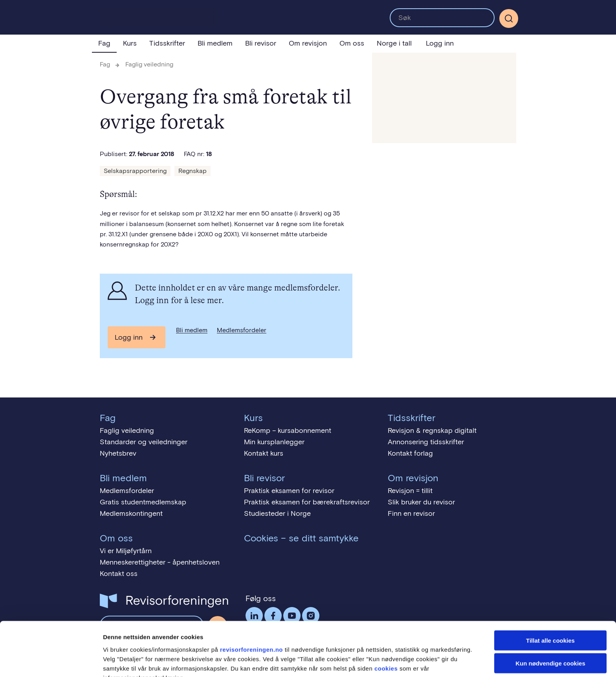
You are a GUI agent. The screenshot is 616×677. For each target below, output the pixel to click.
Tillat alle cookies (550, 599)
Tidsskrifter (167, 43)
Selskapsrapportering (135, 171)
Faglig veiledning (149, 64)
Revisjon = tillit (410, 491)
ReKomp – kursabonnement (288, 430)
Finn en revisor (411, 513)
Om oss (352, 43)
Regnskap (192, 171)
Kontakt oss (119, 574)
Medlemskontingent (131, 513)
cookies (386, 626)
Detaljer (418, 661)
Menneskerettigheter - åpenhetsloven (160, 562)
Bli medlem (215, 43)
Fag (104, 43)
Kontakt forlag (410, 453)
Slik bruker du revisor (421, 502)
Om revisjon (308, 43)
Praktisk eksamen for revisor (289, 491)
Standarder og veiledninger (144, 442)
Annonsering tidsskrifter (426, 442)
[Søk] (509, 18)
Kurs (130, 43)
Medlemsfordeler (242, 330)
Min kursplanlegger (274, 442)
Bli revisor (261, 43)
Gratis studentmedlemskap (143, 502)
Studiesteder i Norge (277, 513)
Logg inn (440, 43)
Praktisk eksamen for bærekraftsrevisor (307, 502)
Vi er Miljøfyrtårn (126, 551)
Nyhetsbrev (118, 453)
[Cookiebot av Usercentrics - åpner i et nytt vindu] (51, 662)
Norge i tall (394, 43)
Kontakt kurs (264, 453)
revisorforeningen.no (251, 608)
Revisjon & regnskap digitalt (432, 430)
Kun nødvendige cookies (550, 622)
